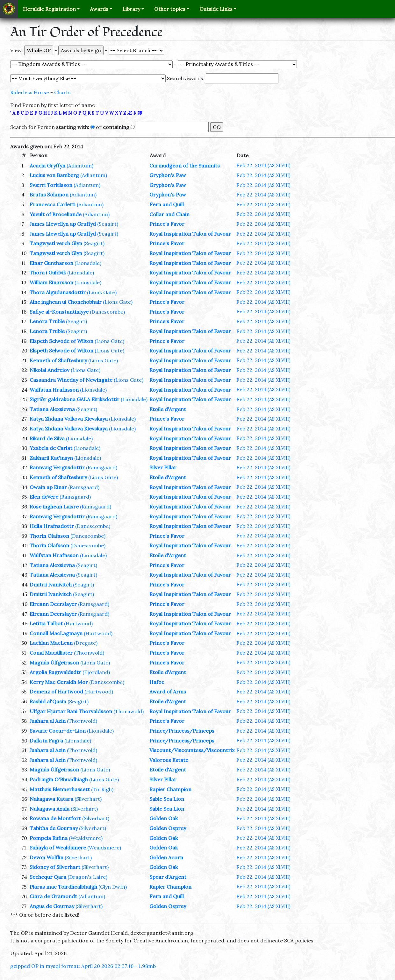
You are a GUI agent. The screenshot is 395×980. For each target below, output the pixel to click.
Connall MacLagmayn (56, 633)
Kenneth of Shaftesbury (58, 360)
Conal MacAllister (51, 653)
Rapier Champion (170, 789)
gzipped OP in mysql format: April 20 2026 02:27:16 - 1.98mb (83, 966)
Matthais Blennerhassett (60, 789)
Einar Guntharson (51, 263)
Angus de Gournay (52, 906)
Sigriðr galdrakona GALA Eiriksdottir (75, 399)
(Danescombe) (107, 312)
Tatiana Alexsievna (52, 409)
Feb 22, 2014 (263, 165)
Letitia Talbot (46, 623)
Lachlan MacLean (51, 643)
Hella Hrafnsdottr (52, 526)
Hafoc (157, 682)
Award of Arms (168, 692)
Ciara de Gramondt (53, 896)
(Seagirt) (108, 224)
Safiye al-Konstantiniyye (59, 312)
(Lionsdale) (88, 263)
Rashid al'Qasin (48, 701)
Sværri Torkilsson (51, 185)
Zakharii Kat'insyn (51, 458)
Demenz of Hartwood (56, 692)
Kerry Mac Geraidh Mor (59, 682)
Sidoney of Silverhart (55, 867)
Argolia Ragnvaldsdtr (55, 672)
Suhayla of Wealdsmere (58, 848)
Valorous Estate (169, 760)
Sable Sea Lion (167, 799)
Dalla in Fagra (46, 741)
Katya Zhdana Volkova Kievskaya (69, 419)
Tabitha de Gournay (54, 828)
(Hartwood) (78, 623)
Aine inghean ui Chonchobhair (66, 302)
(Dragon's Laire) (87, 877)
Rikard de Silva (47, 438)
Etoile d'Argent (168, 409)
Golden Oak (164, 818)
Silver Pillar (163, 467)
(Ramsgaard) (102, 467)
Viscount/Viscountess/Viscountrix (192, 750)
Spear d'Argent (168, 877)
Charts (62, 92)
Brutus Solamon (49, 195)
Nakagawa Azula (50, 809)
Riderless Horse (30, 92)
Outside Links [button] (216, 9)
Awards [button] (99, 9)
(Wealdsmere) (86, 838)
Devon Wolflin (47, 857)
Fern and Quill (167, 204)
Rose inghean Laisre (54, 507)
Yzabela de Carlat (51, 448)
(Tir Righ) (102, 789)
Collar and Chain (169, 214)
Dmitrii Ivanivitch (51, 585)
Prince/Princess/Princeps (182, 731)
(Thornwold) (89, 653)
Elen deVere (44, 497)
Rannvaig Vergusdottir (57, 467)
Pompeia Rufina (49, 838)
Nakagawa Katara (51, 799)
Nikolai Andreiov (50, 370)
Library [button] (131, 9)
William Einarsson (51, 282)
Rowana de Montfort (55, 818)
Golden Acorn (166, 857)
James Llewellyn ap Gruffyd (63, 224)
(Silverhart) (88, 799)
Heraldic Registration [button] (49, 9)
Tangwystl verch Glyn (56, 243)
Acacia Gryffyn (47, 166)
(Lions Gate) (102, 292)
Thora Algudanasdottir (58, 292)
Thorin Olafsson (49, 536)
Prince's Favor (167, 224)
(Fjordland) (96, 672)
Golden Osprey (168, 828)
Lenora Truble (47, 321)
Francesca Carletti (53, 204)
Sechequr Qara (48, 877)
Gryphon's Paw (168, 175)
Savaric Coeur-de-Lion (58, 731)
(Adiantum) (80, 166)
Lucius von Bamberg (54, 175)
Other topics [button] (170, 9)
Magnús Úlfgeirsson (54, 663)
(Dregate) (86, 643)
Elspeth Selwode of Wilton (61, 341)
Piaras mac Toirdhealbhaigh (63, 887)
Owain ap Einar (48, 487)
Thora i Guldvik (48, 273)
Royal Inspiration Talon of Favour (190, 234)
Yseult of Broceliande (56, 214)
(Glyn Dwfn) (113, 887)
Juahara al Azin (48, 721)
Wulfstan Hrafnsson (54, 390)
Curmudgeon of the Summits (185, 166)
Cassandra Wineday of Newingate (71, 380)
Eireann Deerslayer (53, 604)
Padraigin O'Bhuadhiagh (59, 779)
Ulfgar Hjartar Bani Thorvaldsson (71, 711)
